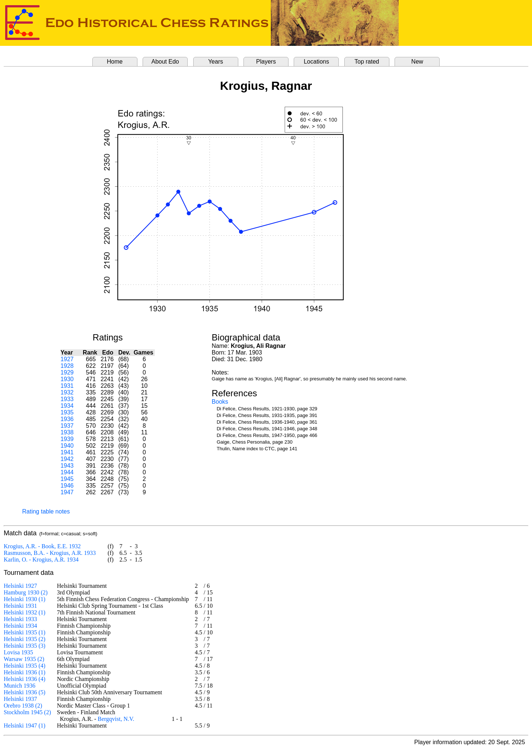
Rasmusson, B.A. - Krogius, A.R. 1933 (50, 553)
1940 (67, 446)
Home (115, 62)
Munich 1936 (20, 686)
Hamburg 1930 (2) (26, 592)
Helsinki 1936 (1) (25, 672)
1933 (67, 399)
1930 (67, 379)
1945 (67, 479)
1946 (67, 486)
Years (215, 62)
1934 (67, 406)
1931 (67, 386)
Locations (316, 62)
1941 (67, 452)
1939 (67, 439)
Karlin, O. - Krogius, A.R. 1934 (41, 560)
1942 (67, 459)
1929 (67, 372)
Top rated (367, 62)
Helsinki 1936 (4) (25, 679)
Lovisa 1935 (18, 652)
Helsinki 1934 (20, 626)
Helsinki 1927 (20, 586)
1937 (67, 426)
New (417, 62)
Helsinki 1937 (20, 699)
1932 (67, 392)
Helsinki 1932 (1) (25, 612)
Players (266, 62)
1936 (67, 419)
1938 (67, 432)
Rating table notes (46, 511)
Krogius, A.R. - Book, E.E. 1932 (42, 546)
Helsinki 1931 (20, 606)
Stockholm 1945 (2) (27, 712)
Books (220, 402)
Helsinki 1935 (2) (25, 639)
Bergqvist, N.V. (116, 719)
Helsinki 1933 (20, 619)
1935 (67, 412)
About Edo (165, 62)
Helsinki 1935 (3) (25, 646)
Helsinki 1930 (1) (25, 599)
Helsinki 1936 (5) (25, 692)
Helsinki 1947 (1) (25, 726)
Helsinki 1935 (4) (25, 666)
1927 (67, 359)
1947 (67, 492)
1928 (67, 366)
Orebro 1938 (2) (23, 706)
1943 (67, 466)
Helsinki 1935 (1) (25, 632)
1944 (67, 472)
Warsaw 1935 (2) (24, 659)
